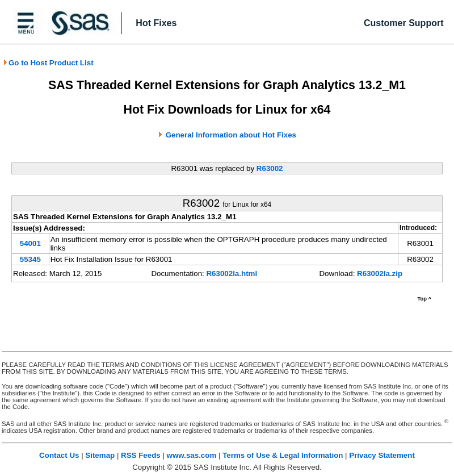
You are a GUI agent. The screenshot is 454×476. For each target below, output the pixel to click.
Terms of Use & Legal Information (283, 455)
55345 (30, 259)
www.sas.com (192, 455)
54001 (30, 243)
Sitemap (100, 455)
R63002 (270, 168)
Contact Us (59, 455)
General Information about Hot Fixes (231, 135)
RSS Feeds (141, 455)
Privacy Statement (382, 455)
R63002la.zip (380, 274)
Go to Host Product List (48, 63)
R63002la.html (232, 274)
